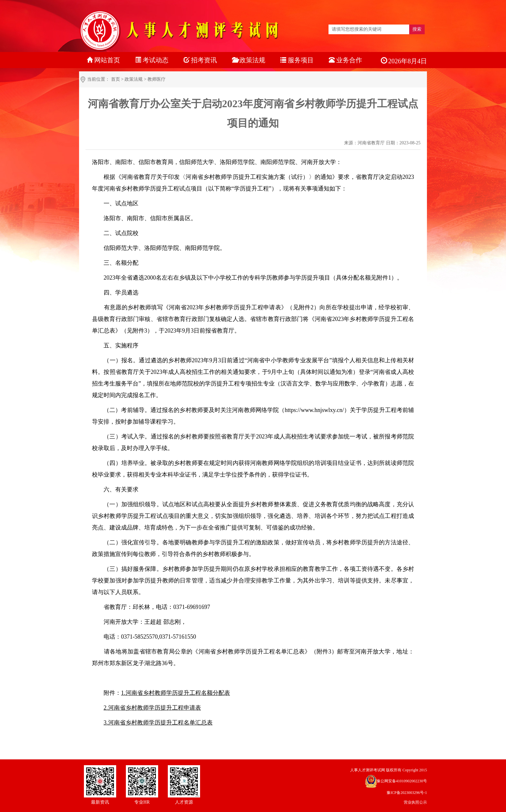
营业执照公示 (415, 802)
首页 (116, 79)
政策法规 (134, 79)
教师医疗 (157, 79)
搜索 (417, 29)
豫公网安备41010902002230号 (402, 781)
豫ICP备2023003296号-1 (407, 793)
